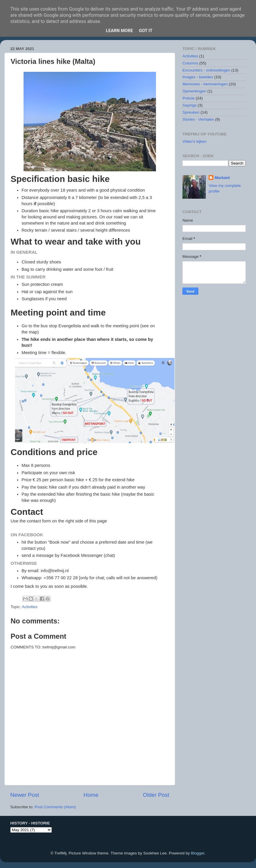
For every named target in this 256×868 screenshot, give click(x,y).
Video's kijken (195, 141)
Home (91, 795)
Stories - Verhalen (198, 119)
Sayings (189, 105)
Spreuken (191, 112)
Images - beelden (198, 77)
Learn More (119, 31)
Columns (190, 63)
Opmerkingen (194, 91)
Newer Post (25, 795)
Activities (30, 607)
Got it (146, 31)
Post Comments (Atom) (55, 807)
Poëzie (188, 98)
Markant (222, 178)
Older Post (156, 795)
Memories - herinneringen (205, 84)
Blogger (198, 853)
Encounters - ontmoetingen (206, 70)
